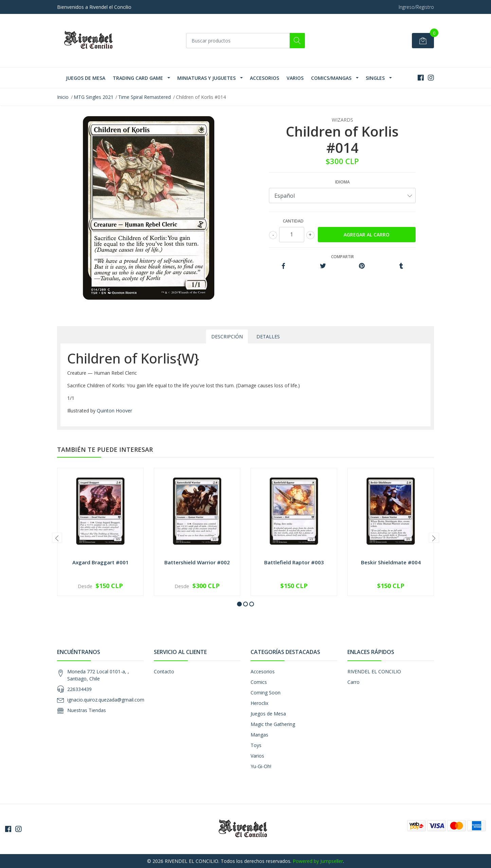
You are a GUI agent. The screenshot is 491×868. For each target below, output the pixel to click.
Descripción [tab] (227, 336)
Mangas (259, 735)
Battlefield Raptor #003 (294, 562)
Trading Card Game (138, 78)
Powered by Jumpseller (318, 861)
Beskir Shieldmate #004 (391, 562)
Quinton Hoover (114, 411)
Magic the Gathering (273, 724)
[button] (239, 604)
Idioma (342, 182)
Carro (353, 682)
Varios (295, 78)
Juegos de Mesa (86, 78)
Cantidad (293, 221)
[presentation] (57, 538)
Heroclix (259, 703)
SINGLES (375, 78)
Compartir (342, 257)
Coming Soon (266, 693)
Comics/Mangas (331, 78)
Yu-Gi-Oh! (261, 766)
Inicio (63, 97)
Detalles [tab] (268, 336)
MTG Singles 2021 (94, 97)
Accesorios (265, 78)
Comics (259, 682)
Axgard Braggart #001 (101, 562)
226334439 (79, 689)
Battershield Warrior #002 (197, 562)
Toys (256, 745)
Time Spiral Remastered (144, 97)
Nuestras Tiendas (87, 710)
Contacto (164, 671)
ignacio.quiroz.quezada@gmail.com (106, 700)
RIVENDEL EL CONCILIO (374, 671)
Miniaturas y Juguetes (206, 78)
